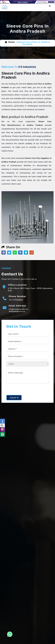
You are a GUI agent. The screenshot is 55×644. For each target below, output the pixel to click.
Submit (14, 398)
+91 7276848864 (16, 300)
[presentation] (25, 390)
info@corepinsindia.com (18, 309)
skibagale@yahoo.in (17, 311)
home (12, 42)
